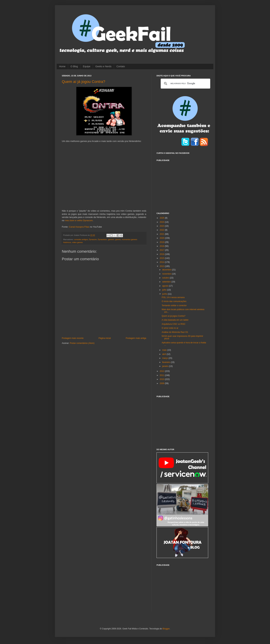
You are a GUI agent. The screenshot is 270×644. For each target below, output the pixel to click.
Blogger (166, 629)
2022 (162, 230)
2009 (162, 383)
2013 (162, 266)
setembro (167, 282)
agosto (166, 286)
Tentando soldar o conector (174, 305)
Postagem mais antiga (136, 338)
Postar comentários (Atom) (82, 343)
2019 (162, 242)
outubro (166, 278)
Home (62, 66)
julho (165, 290)
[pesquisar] (185, 84)
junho (165, 294)
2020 (162, 238)
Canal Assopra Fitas (79, 227)
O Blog (74, 66)
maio (165, 350)
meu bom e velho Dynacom (79, 220)
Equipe (87, 66)
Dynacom (93, 239)
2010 (162, 379)
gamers (111, 239)
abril (164, 354)
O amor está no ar (170, 328)
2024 (162, 222)
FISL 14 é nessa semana (173, 297)
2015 (162, 258)
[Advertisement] (182, 185)
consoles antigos (81, 239)
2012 (162, 371)
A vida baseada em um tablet (175, 320)
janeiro (166, 366)
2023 (162, 226)
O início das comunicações (174, 301)
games (118, 239)
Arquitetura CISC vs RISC (174, 324)
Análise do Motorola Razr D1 (175, 332)
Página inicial (105, 338)
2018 (162, 246)
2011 (162, 375)
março (165, 358)
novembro (167, 274)
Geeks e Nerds (103, 66)
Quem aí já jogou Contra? (84, 82)
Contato (121, 66)
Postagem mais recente (73, 338)
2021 (162, 234)
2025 (162, 218)
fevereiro (167, 362)
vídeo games (77, 242)
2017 (162, 250)
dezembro (167, 270)
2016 (162, 254)
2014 (162, 262)
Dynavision (102, 239)
